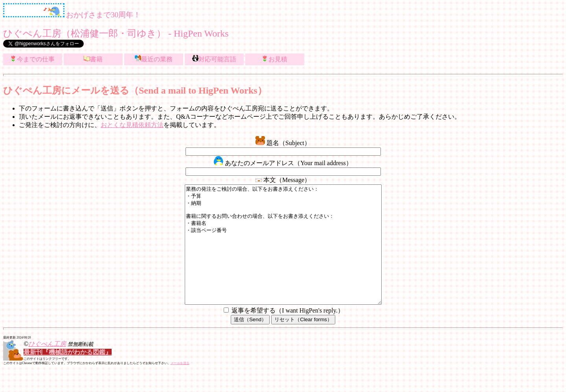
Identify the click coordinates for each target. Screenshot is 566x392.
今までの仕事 (33, 59)
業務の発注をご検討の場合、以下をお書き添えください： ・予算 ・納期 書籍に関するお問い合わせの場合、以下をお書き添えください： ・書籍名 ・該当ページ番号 (283, 256)
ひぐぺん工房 (47, 367)
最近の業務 (154, 59)
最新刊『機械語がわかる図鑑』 (68, 376)
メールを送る (180, 387)
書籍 (93, 59)
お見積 (275, 59)
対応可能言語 (214, 59)
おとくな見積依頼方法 (132, 125)
